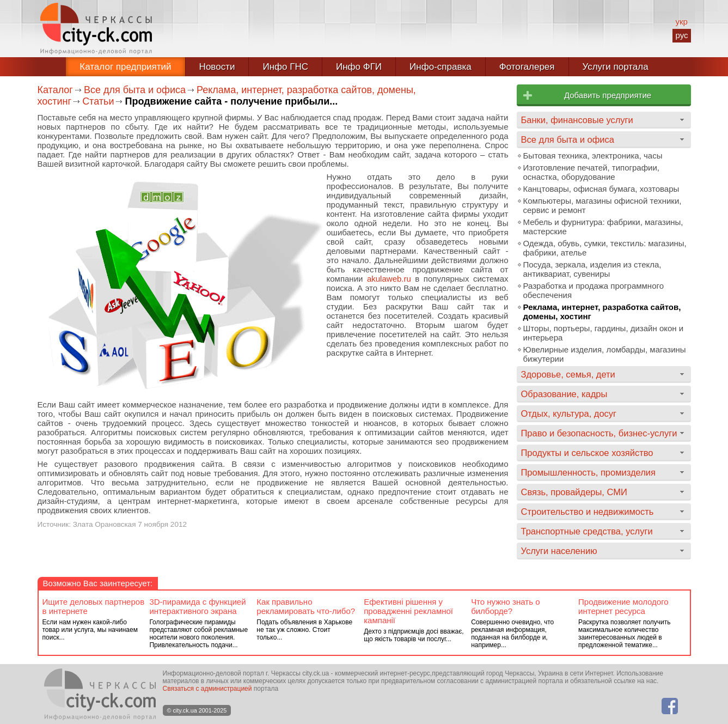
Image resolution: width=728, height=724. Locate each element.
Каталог (55, 90)
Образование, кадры (564, 394)
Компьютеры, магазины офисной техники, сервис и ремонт (602, 205)
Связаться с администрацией (207, 689)
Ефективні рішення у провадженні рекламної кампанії (408, 611)
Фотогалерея (527, 67)
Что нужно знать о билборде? (505, 606)
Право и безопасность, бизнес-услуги (599, 433)
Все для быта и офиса (135, 90)
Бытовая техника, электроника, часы (593, 156)
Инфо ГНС (285, 67)
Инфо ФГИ (359, 67)
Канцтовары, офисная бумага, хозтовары (601, 189)
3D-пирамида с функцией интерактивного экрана (197, 606)
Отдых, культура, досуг (569, 413)
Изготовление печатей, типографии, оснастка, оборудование (591, 172)
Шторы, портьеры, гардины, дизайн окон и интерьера (604, 333)
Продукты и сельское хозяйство (587, 453)
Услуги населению (559, 551)
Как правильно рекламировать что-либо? (306, 606)
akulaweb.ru (389, 279)
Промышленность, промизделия (589, 472)
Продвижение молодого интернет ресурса (623, 606)
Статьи (98, 101)
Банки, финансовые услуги (577, 120)
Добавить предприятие (608, 95)
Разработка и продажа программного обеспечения (594, 290)
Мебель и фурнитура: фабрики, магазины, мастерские (603, 227)
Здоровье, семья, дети (568, 374)
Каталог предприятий (125, 67)
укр (681, 22)
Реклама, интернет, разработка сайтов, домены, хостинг (602, 312)
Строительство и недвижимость (588, 512)
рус (681, 35)
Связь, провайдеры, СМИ (574, 492)
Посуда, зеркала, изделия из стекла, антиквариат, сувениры (592, 269)
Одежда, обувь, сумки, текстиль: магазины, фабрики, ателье (605, 248)
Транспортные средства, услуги (587, 531)
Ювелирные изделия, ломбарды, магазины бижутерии (605, 354)
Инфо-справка (441, 67)
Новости (217, 67)
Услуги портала (616, 67)
